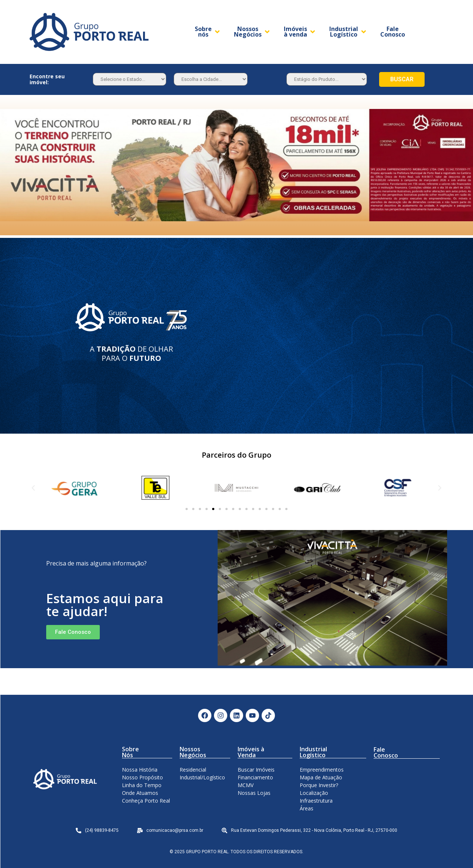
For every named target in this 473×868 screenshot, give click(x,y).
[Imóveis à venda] (300, 32)
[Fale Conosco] (393, 32)
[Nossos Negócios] (252, 32)
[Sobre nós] (208, 32)
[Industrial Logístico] (348, 32)
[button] (187, 509)
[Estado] (130, 79)
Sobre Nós (130, 752)
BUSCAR (402, 79)
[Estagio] (327, 79)
